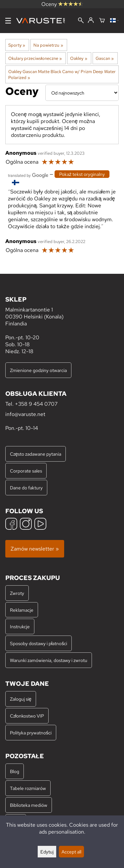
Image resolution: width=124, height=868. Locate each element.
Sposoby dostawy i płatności (39, 643)
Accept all (71, 852)
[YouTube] (40, 525)
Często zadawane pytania (36, 454)
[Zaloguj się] (91, 21)
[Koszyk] (102, 21)
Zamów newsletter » (35, 549)
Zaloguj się (21, 699)
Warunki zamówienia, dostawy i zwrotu (49, 660)
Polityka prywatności (31, 733)
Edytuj (47, 852)
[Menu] (8, 21)
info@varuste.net (25, 414)
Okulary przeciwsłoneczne (35, 58)
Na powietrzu (48, 45)
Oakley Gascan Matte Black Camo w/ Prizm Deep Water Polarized (62, 74)
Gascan (105, 58)
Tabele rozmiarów (28, 788)
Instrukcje (20, 626)
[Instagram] (26, 525)
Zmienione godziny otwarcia (38, 370)
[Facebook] (11, 525)
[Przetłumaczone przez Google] (28, 175)
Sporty (17, 45)
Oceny (62, 4)
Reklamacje (22, 610)
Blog (15, 771)
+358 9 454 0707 (36, 404)
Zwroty (17, 593)
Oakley (79, 58)
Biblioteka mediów (29, 805)
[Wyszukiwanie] (81, 21)
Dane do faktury (26, 488)
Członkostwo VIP (27, 716)
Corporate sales (26, 471)
